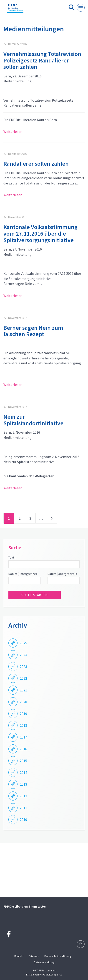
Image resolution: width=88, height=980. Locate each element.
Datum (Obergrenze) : (62, 574)
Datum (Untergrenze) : (23, 574)
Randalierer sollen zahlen (36, 164)
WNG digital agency (51, 974)
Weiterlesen (13, 131)
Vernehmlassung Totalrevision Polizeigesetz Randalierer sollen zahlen (42, 60)
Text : (12, 557)
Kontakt (19, 956)
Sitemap (34, 956)
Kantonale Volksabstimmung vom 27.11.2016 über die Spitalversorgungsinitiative (40, 233)
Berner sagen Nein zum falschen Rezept (33, 331)
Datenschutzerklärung (58, 956)
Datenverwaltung (44, 962)
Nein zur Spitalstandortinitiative (33, 420)
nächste (52, 519)
